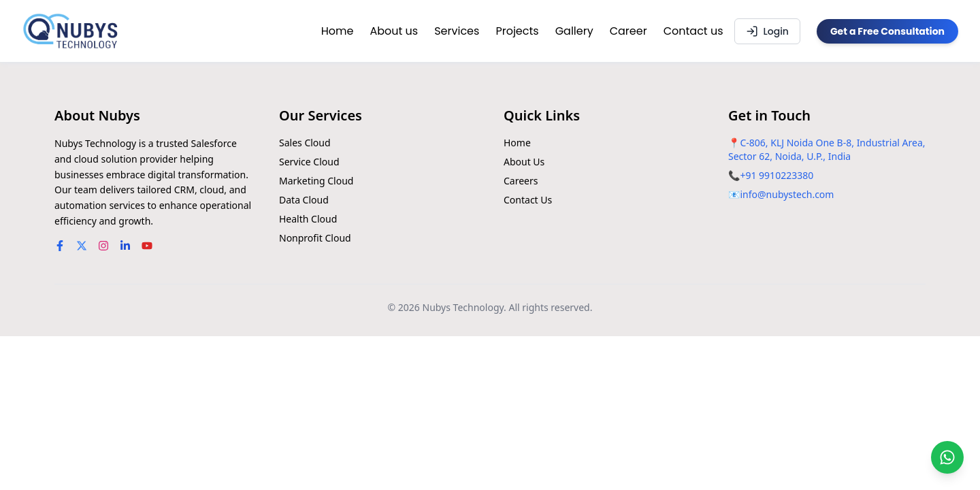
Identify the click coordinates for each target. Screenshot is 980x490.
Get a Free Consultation (887, 31)
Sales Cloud (305, 143)
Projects (517, 31)
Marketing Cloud (316, 181)
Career (628, 31)
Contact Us (528, 200)
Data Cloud (304, 200)
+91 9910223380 (777, 175)
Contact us (693, 31)
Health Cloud (308, 219)
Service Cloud (309, 162)
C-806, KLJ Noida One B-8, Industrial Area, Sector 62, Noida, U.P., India (827, 149)
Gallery (574, 31)
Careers (521, 181)
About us (394, 31)
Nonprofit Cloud (315, 238)
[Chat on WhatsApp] (947, 457)
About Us (524, 162)
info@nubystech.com (787, 194)
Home (338, 31)
